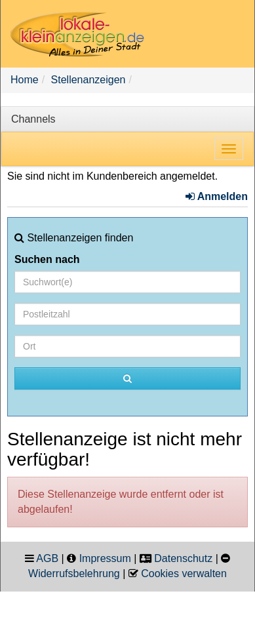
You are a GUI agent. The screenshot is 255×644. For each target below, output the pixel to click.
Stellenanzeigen (88, 80)
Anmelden (217, 196)
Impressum (105, 558)
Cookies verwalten (184, 574)
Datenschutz (183, 558)
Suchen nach (47, 259)
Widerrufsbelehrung (74, 574)
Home (25, 80)
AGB (47, 558)
